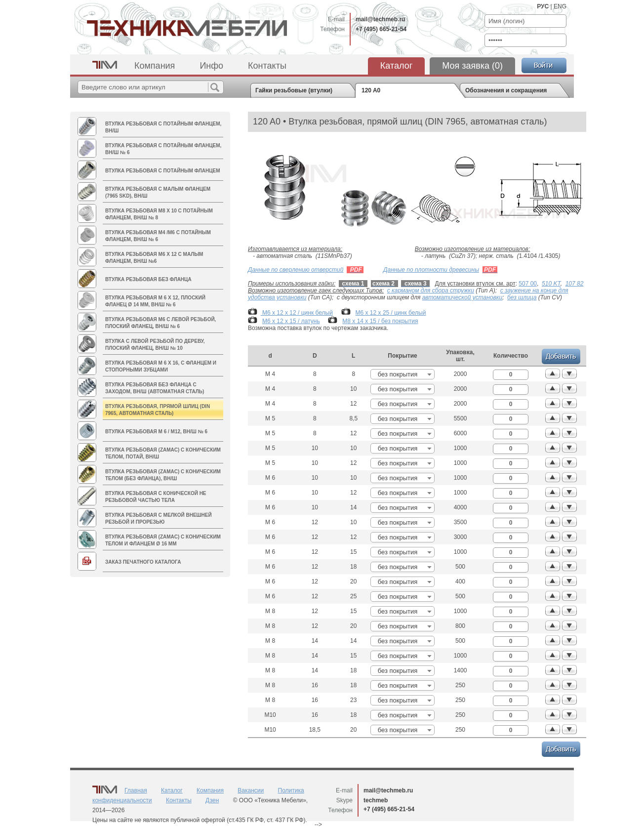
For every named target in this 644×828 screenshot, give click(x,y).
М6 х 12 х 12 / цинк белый (297, 313)
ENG (560, 6)
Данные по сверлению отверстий (296, 270)
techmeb (376, 800)
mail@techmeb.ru (380, 19)
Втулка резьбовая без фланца (148, 279)
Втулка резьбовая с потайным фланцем (162, 171)
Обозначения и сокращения (506, 90)
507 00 (528, 284)
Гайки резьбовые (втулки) (294, 90)
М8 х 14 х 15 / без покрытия (380, 321)
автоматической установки (462, 297)
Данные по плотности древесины (431, 270)
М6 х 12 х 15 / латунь (291, 321)
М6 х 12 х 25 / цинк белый (391, 313)
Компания (155, 66)
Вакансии (251, 790)
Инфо (211, 66)
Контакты (267, 66)
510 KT (551, 284)
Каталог (396, 66)
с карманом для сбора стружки (431, 290)
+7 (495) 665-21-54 (381, 29)
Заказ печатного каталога (143, 562)
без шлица (522, 297)
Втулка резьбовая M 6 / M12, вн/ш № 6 (156, 432)
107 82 (575, 284)
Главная (136, 790)
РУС (543, 6)
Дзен (212, 800)
